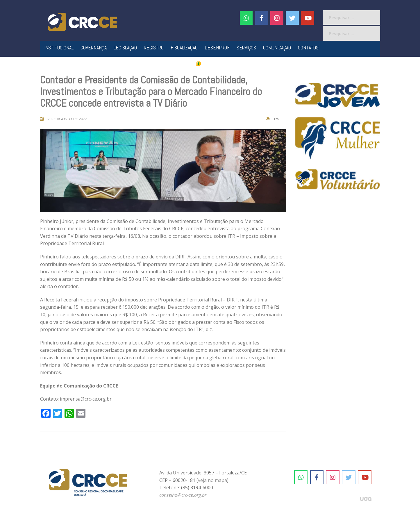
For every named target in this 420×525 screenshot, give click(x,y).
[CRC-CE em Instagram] (333, 477)
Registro (154, 48)
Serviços (246, 48)
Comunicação (277, 48)
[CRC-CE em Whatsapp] (246, 18)
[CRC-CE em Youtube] (308, 18)
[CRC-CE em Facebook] (262, 18)
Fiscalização (184, 48)
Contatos (308, 48)
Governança (94, 48)
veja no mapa (212, 480)
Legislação (125, 48)
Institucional (59, 48)
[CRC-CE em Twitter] (292, 18)
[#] (277, 18)
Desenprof (217, 48)
